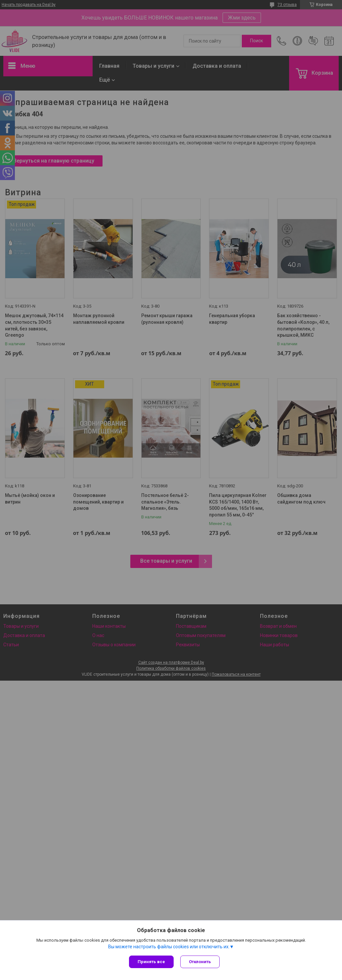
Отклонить (200, 962)
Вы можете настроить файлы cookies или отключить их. (169, 947)
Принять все (151, 962)
